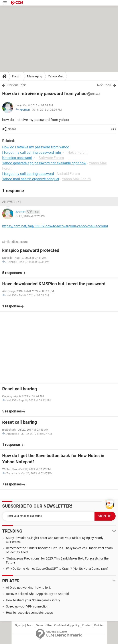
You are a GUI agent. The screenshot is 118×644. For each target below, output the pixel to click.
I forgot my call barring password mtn (32, 152)
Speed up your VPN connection (27, 606)
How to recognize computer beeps (29, 613)
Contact (87, 625)
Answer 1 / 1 (12, 202)
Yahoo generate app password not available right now (44, 163)
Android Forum (68, 174)
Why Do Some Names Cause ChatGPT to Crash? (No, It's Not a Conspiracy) (57, 569)
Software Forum (51, 158)
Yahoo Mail (56, 76)
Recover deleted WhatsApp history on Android (37, 594)
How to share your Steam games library (33, 600)
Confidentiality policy (67, 625)
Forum (17, 76)
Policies (99, 625)
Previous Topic (16, 85)
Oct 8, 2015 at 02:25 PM (47, 110)
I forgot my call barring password (28, 174)
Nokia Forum (78, 152)
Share (12, 129)
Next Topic (104, 85)
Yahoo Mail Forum (76, 179)
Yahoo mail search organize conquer (31, 179)
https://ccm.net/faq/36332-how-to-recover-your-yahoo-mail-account (55, 226)
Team (30, 625)
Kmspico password (17, 158)
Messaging (35, 76)
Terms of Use (44, 625)
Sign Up (19, 625)
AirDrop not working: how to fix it (28, 588)
